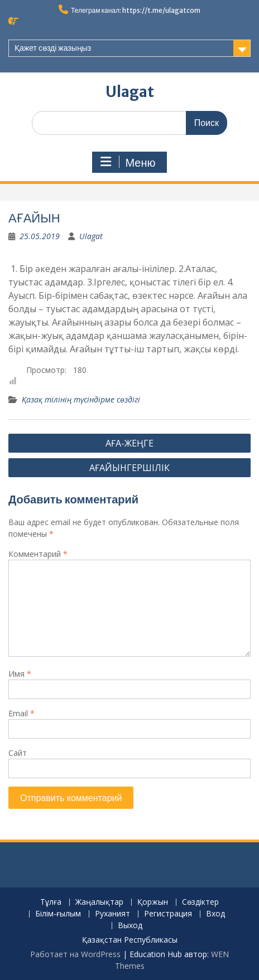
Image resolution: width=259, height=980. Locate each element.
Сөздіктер (200, 902)
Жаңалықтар (99, 902)
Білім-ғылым (58, 914)
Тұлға (51, 902)
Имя (20, 674)
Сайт (18, 753)
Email (21, 713)
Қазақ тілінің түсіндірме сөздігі (81, 399)
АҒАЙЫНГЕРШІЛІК (129, 468)
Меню (128, 162)
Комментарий (38, 554)
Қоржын (153, 902)
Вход (215, 914)
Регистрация (168, 914)
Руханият (112, 914)
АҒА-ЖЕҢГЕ (129, 443)
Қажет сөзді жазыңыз (53, 48)
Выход (130, 926)
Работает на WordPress (75, 954)
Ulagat (130, 92)
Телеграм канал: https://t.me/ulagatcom (136, 10)
